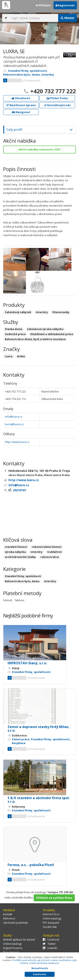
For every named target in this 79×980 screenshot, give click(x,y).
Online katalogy (52, 918)
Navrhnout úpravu (21, 105)
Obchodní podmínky (15, 923)
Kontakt (8, 914)
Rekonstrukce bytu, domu (22, 74)
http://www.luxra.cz (17, 442)
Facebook (51, 940)
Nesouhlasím (40, 968)
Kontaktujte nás (57, 105)
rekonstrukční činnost (47, 547)
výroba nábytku (15, 552)
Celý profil (14, 130)
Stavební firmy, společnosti (27, 71)
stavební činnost (16, 547)
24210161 (20, 490)
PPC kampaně (51, 923)
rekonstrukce (50, 557)
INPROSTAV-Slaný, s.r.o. (27, 663)
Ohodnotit (21, 98)
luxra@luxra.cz (14, 424)
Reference (9, 918)
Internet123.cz (51, 914)
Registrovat (65, 5)
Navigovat (21, 112)
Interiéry (48, 74)
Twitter (49, 944)
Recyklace (19, 743)
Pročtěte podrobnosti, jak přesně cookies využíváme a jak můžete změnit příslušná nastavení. (44, 962)
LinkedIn (50, 948)
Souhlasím (39, 974)
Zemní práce (21, 739)
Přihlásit (43, 5)
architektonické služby (20, 557)
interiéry (37, 552)
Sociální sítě (50, 927)
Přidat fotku (57, 98)
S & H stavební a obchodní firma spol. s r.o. (39, 800)
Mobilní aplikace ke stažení (19, 940)
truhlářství (54, 552)
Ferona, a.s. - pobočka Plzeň (31, 865)
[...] (34, 18)
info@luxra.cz (14, 417)
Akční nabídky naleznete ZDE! (39, 149)
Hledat (68, 18)
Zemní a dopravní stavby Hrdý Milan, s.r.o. (39, 729)
